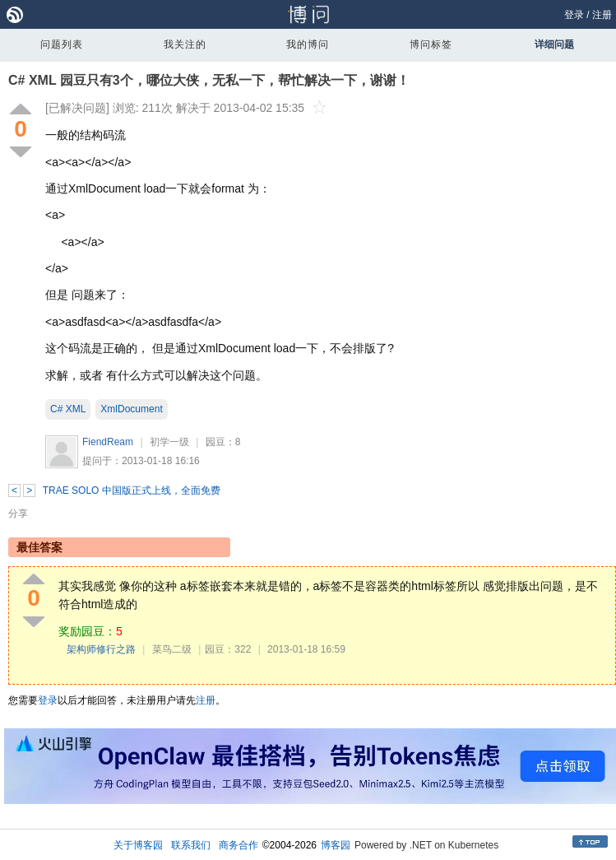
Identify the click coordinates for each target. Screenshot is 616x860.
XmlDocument (131, 409)
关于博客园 (138, 845)
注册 (602, 15)
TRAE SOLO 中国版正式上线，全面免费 (132, 490)
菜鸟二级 (172, 649)
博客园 (336, 845)
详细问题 (554, 44)
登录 (574, 15)
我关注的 (185, 44)
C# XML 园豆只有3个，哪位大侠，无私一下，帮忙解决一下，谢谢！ (209, 80)
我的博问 (308, 44)
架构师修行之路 (101, 649)
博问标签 (431, 44)
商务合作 (239, 845)
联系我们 (191, 845)
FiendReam (108, 442)
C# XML (68, 409)
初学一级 (169, 442)
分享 (18, 514)
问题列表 (62, 44)
